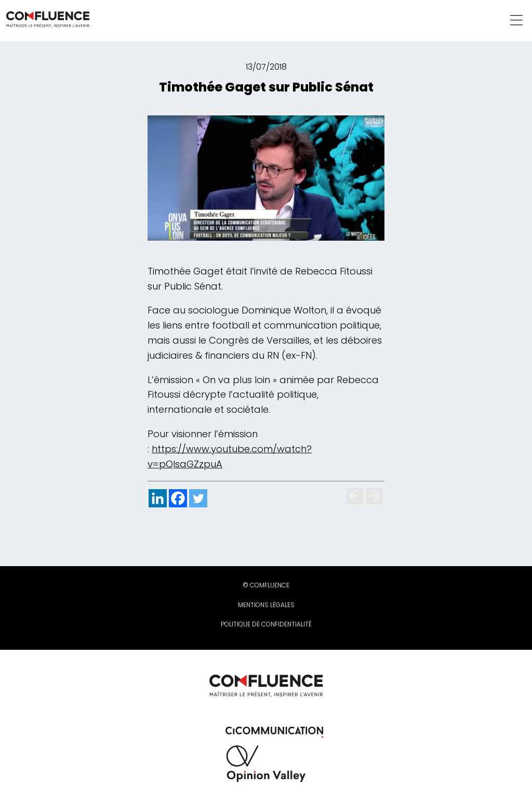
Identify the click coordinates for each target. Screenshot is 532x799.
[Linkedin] (158, 498)
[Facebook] (178, 498)
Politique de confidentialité (266, 624)
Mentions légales (266, 605)
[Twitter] (198, 498)
